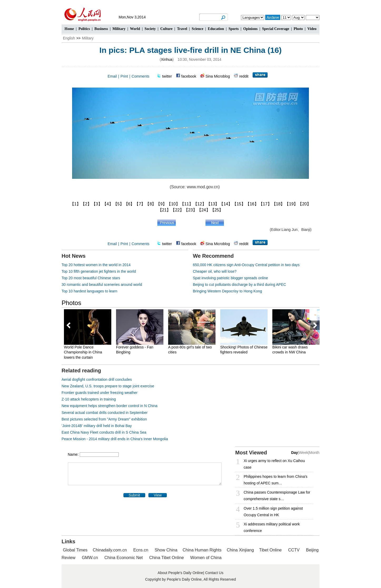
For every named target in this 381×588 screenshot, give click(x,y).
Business (101, 29)
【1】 (75, 204)
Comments (141, 76)
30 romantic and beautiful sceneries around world (102, 285)
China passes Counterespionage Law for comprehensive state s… (277, 496)
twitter (167, 76)
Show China (166, 550)
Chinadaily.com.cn (110, 550)
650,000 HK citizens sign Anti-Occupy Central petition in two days (246, 265)
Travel (182, 29)
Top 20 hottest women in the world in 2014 (96, 265)
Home (69, 29)
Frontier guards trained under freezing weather (100, 393)
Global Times (75, 550)
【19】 (291, 204)
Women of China (206, 558)
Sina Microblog (218, 76)
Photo (298, 29)
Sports (234, 29)
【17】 (265, 204)
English (69, 38)
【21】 (164, 210)
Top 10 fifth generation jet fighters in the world (99, 271)
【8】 (151, 204)
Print (124, 76)
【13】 (213, 204)
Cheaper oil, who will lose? (215, 271)
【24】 (204, 210)
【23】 (190, 210)
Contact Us (214, 573)
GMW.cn (91, 558)
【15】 (239, 204)
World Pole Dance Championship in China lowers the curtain (83, 352)
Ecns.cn (141, 550)
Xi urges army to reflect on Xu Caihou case (274, 464)
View (158, 495)
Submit (134, 495)
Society (150, 29)
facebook (189, 76)
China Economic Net (124, 558)
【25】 (217, 210)
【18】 (278, 204)
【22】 (177, 210)
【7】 (140, 204)
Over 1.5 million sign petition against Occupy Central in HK (273, 512)
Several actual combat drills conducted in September (105, 413)
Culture (166, 29)
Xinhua (167, 59)
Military (119, 29)
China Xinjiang (240, 550)
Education (216, 29)
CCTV (294, 550)
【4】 (108, 204)
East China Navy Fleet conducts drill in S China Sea (104, 432)
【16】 (252, 204)
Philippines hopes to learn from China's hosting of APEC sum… (275, 480)
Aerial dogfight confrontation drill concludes (97, 379)
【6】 (129, 204)
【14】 (226, 204)
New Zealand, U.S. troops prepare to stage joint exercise (108, 386)
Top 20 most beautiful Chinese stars (91, 278)
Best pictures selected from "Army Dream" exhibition (104, 419)
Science (197, 29)
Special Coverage (276, 29)
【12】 (200, 204)
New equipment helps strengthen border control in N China (109, 406)
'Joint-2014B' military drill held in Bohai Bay (97, 426)
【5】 (119, 204)
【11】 (187, 204)
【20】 (304, 204)
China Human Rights (202, 550)
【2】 (86, 204)
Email (112, 76)
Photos (71, 303)
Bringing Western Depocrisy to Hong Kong (227, 291)
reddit (244, 76)
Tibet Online (270, 550)
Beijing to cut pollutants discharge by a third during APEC (239, 285)
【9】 (161, 204)
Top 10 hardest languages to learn (89, 291)
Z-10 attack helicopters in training (89, 399)
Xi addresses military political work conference (272, 527)
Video (312, 29)
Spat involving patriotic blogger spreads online (230, 278)
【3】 (97, 204)
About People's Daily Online (180, 573)
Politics (84, 29)
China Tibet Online (167, 558)
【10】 (173, 204)
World (135, 29)
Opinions (250, 29)
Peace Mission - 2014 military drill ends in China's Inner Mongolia (115, 439)
